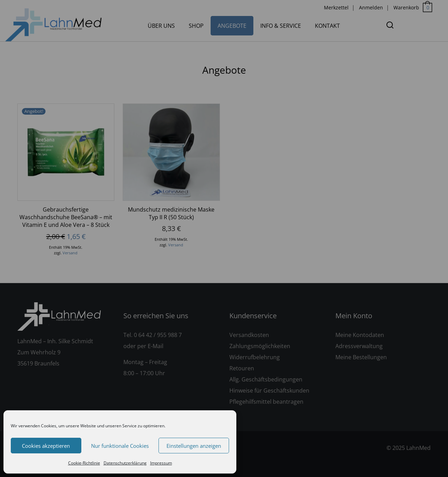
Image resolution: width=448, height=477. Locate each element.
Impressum (161, 463)
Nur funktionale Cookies (120, 446)
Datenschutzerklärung (125, 463)
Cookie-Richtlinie (84, 463)
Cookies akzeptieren (46, 446)
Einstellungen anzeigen (194, 446)
